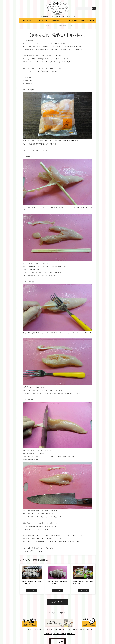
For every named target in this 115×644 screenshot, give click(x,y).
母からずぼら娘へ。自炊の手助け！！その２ (57, 583)
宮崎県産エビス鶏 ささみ (71, 141)
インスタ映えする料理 (70, 21)
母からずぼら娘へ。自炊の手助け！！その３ (32, 583)
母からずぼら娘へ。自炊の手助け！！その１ (83, 583)
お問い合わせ (71, 634)
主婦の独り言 (55, 21)
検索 (94, 8)
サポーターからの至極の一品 (55, 630)
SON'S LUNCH (26, 21)
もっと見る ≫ (32, 590)
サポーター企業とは (88, 21)
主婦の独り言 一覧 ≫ (57, 602)
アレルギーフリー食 (41, 21)
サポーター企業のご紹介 (72, 630)
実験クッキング (32, 630)
